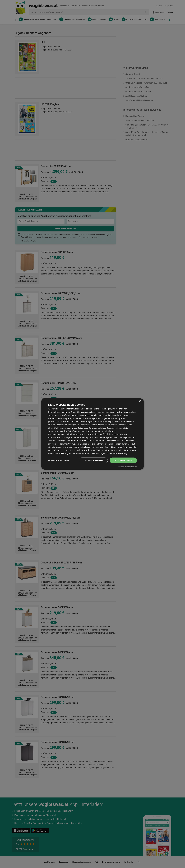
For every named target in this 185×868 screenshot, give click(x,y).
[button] (59, 460)
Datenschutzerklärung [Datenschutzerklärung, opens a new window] (117, 453)
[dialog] (92, 434)
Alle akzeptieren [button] (123, 460)
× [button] (140, 401)
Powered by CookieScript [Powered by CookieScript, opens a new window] (127, 467)
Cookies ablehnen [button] (93, 460)
